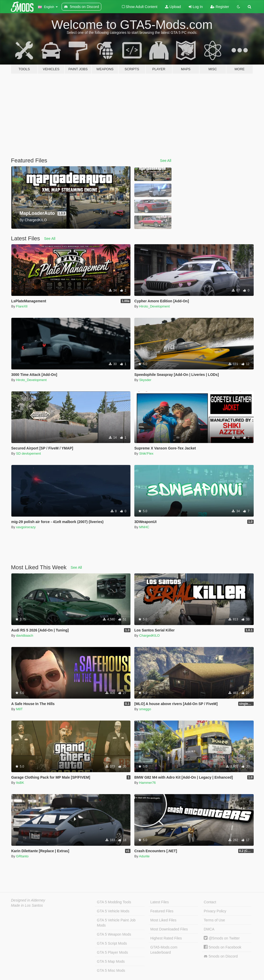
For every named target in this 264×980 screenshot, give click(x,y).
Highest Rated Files (166, 938)
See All (166, 161)
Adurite (144, 856)
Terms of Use (214, 920)
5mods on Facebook (222, 947)
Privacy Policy (215, 911)
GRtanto (22, 856)
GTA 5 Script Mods (112, 943)
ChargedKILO (150, 635)
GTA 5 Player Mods (112, 952)
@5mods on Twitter (222, 938)
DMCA (209, 929)
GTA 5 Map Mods (111, 961)
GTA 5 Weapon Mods (114, 934)
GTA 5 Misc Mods (111, 970)
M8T (19, 709)
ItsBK (20, 783)
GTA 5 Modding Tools (114, 902)
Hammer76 (147, 783)
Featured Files (162, 911)
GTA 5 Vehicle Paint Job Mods (116, 923)
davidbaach (25, 635)
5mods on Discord (221, 956)
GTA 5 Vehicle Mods (113, 911)
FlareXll (22, 306)
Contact (210, 902)
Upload (173, 7)
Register (220, 7)
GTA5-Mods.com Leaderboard (164, 950)
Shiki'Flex (146, 453)
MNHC (144, 527)
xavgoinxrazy (26, 527)
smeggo (145, 709)
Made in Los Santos (27, 905)
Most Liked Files (163, 920)
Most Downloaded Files (169, 929)
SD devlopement (28, 453)
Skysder (145, 380)
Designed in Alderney (28, 900)
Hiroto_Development (155, 306)
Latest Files (160, 902)
